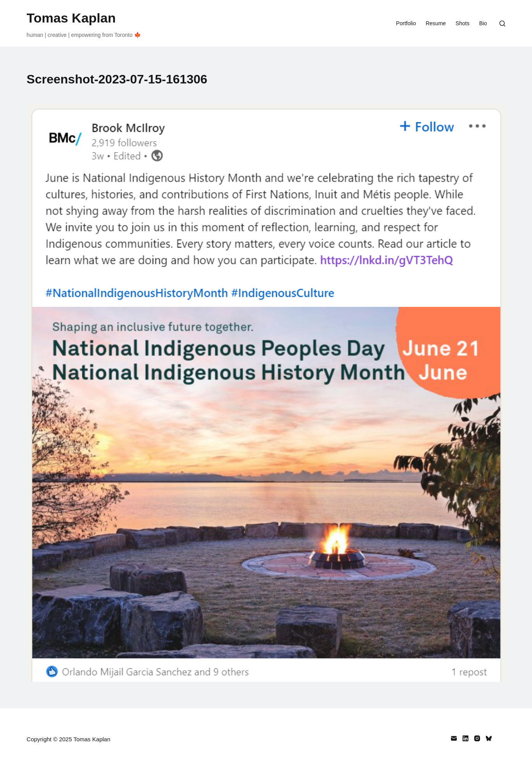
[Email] (454, 738)
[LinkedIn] (465, 738)
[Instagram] (477, 738)
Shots (463, 23)
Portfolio (406, 23)
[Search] (502, 23)
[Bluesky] (489, 738)
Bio (483, 23)
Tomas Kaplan (71, 18)
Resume (436, 23)
